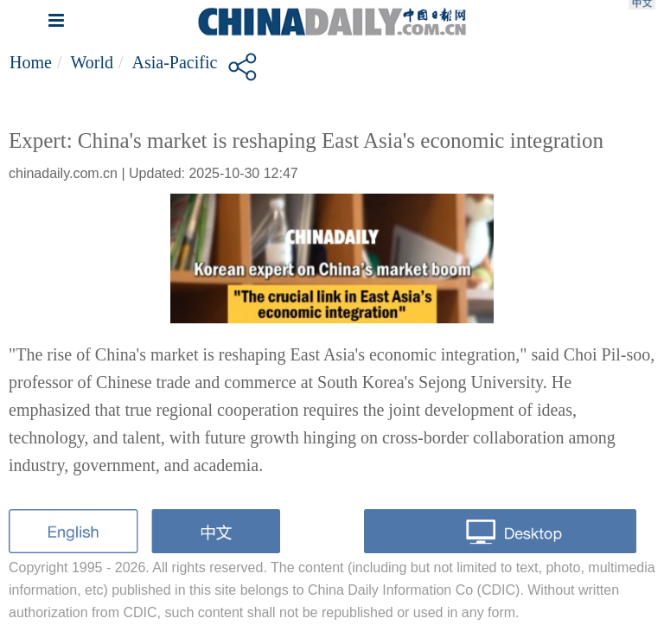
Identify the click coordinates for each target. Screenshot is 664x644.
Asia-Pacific (175, 62)
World (92, 62)
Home (31, 62)
